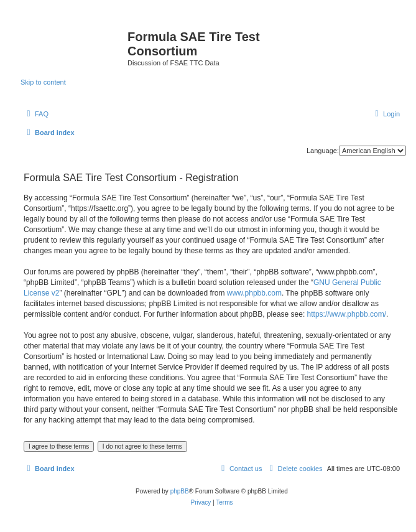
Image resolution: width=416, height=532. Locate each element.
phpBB (180, 491)
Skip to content (43, 82)
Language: (323, 151)
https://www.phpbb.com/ (347, 314)
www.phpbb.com (254, 293)
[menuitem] (36, 114)
